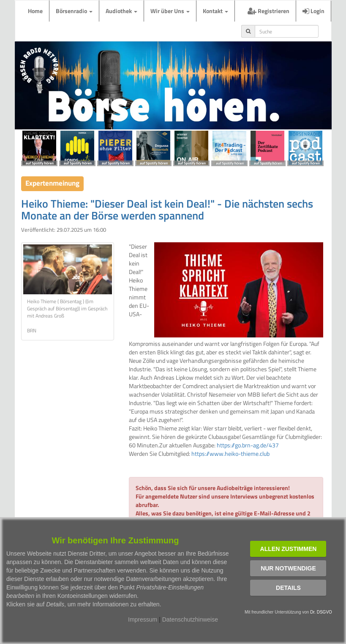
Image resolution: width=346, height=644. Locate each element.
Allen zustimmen (289, 549)
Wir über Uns (170, 11)
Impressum (143, 619)
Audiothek (121, 11)
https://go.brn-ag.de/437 (248, 445)
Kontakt (215, 11)
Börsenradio (74, 11)
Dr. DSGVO (321, 612)
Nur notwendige (288, 568)
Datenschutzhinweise (190, 619)
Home (35, 11)
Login (313, 11)
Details (288, 588)
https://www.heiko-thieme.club (230, 454)
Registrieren (268, 11)
